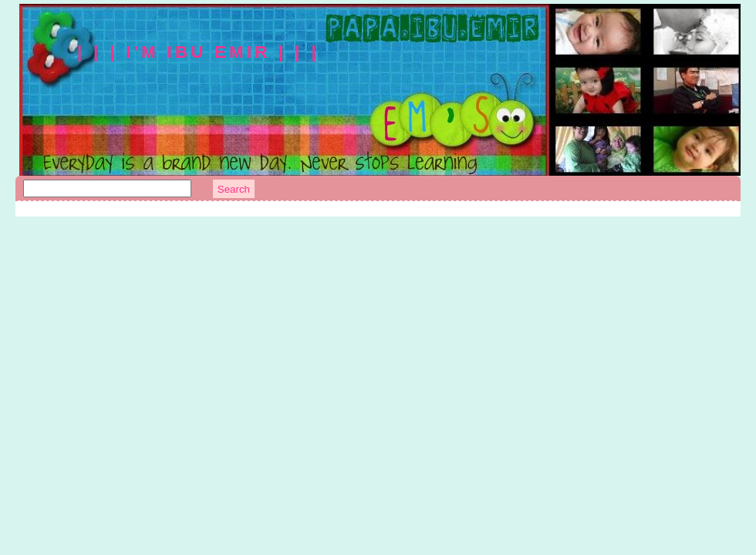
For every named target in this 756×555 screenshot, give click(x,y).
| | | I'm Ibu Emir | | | (198, 52)
